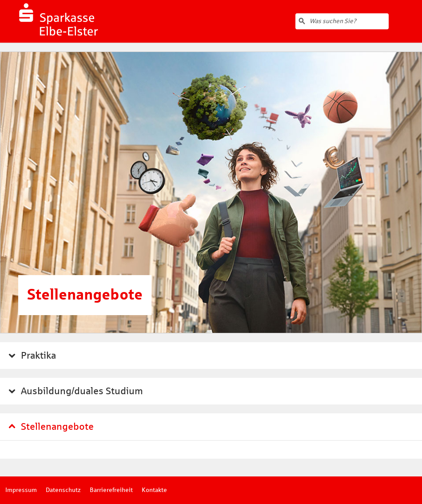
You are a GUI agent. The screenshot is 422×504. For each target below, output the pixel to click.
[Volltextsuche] (342, 21)
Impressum (21, 490)
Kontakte (154, 490)
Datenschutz (63, 490)
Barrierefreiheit (111, 490)
